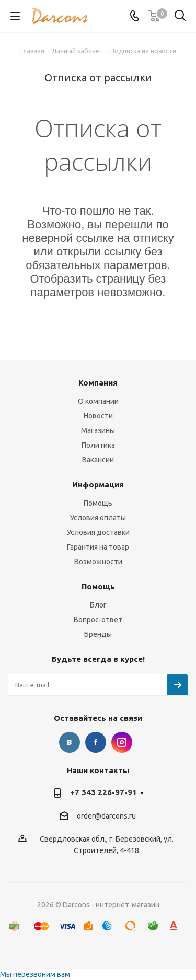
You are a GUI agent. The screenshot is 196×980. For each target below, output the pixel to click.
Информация (98, 485)
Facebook (96, 742)
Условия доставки (98, 532)
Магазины (98, 430)
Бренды (98, 634)
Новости (98, 416)
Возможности (98, 562)
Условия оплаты (98, 518)
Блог (98, 605)
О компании (98, 401)
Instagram (122, 742)
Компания (98, 383)
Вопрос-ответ (98, 620)
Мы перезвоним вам (35, 974)
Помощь (98, 503)
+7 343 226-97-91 (103, 792)
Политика (98, 445)
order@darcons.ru (106, 816)
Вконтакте (70, 742)
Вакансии (98, 460)
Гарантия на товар (98, 547)
